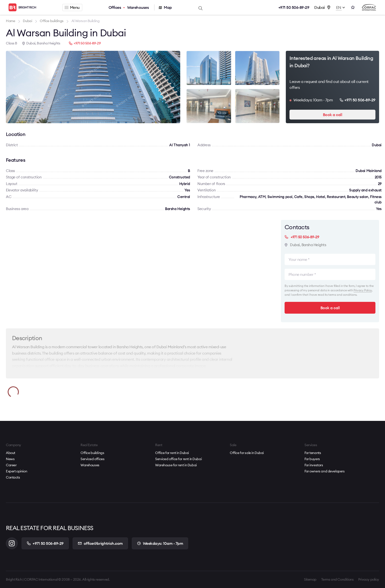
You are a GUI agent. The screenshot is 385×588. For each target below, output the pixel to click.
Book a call (333, 115)
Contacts (13, 477)
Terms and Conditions (337, 579)
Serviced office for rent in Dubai (178, 459)
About (11, 453)
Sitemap (310, 579)
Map (168, 7)
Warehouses (138, 7)
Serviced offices (92, 459)
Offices (115, 7)
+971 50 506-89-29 (294, 7)
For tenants (313, 453)
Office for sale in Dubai (247, 453)
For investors (314, 465)
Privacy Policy (363, 290)
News (10, 459)
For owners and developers (325, 471)
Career (11, 465)
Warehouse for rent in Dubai (176, 465)
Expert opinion (16, 471)
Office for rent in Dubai (172, 453)
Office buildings (92, 453)
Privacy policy (369, 579)
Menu (72, 7)
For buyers (312, 459)
